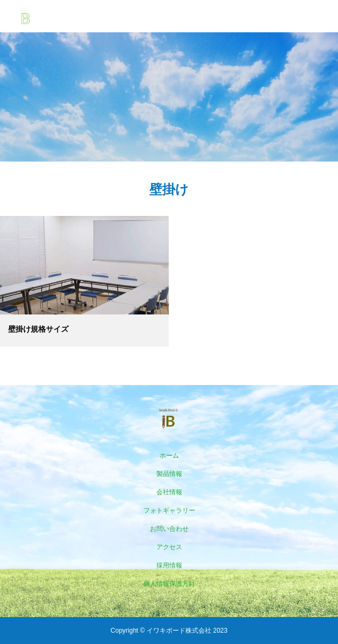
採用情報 (169, 565)
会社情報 (169, 492)
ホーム (169, 456)
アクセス (169, 547)
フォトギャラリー (169, 510)
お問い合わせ (169, 529)
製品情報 (169, 474)
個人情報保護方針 (169, 584)
